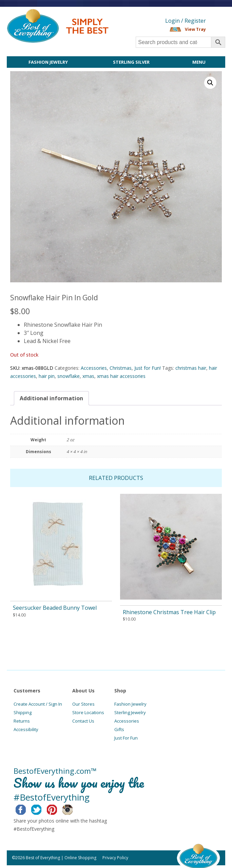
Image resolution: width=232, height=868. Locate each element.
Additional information (51, 398)
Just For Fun (126, 738)
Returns (22, 721)
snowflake (69, 376)
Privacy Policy (115, 858)
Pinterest (57, 809)
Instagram (73, 809)
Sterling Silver (131, 62)
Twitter (42, 809)
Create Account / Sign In (38, 704)
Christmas (121, 368)
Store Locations (88, 712)
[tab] (51, 398)
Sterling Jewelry (130, 712)
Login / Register (186, 21)
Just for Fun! (148, 368)
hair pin (47, 376)
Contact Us (83, 721)
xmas (88, 376)
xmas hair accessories (121, 376)
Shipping (23, 712)
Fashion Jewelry (48, 62)
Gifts (119, 729)
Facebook (26, 809)
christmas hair (191, 368)
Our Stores (83, 704)
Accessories (94, 368)
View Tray (195, 29)
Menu (199, 62)
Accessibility (26, 729)
